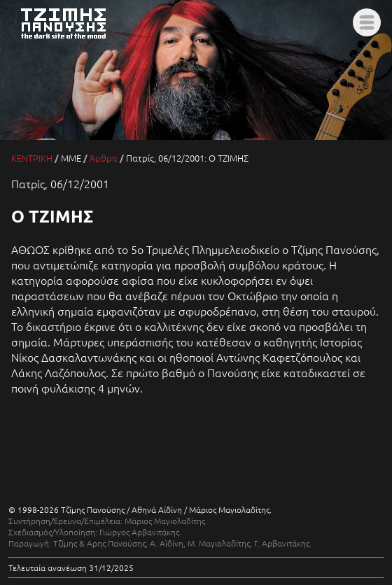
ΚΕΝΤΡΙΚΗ (32, 158)
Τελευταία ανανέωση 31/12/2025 (71, 568)
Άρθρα (104, 158)
